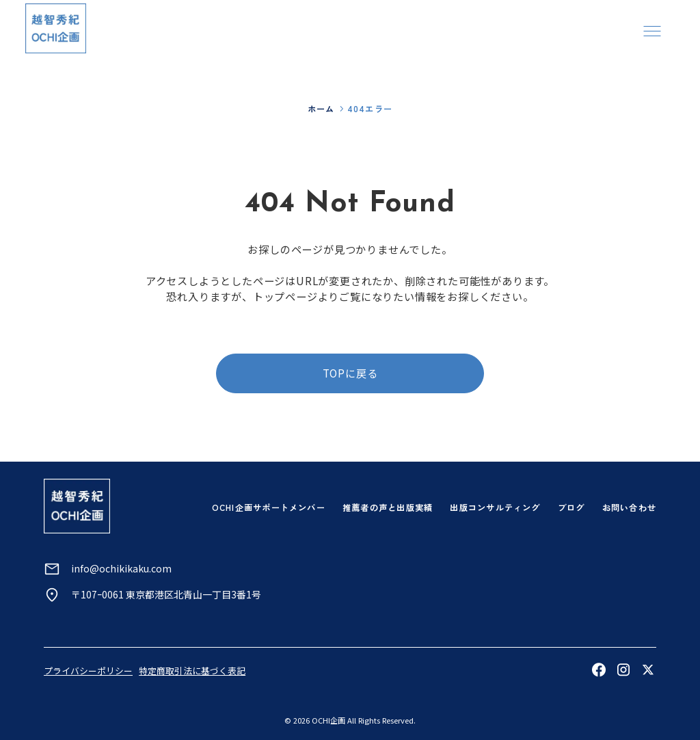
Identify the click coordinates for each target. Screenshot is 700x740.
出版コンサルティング (495, 507)
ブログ (571, 507)
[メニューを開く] (652, 30)
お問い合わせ (629, 507)
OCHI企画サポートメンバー (269, 507)
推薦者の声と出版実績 (388, 507)
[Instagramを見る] (623, 670)
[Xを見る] (648, 670)
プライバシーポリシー (88, 671)
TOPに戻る (350, 373)
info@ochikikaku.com (121, 568)
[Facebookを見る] (599, 670)
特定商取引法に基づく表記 (192, 671)
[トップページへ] (56, 28)
